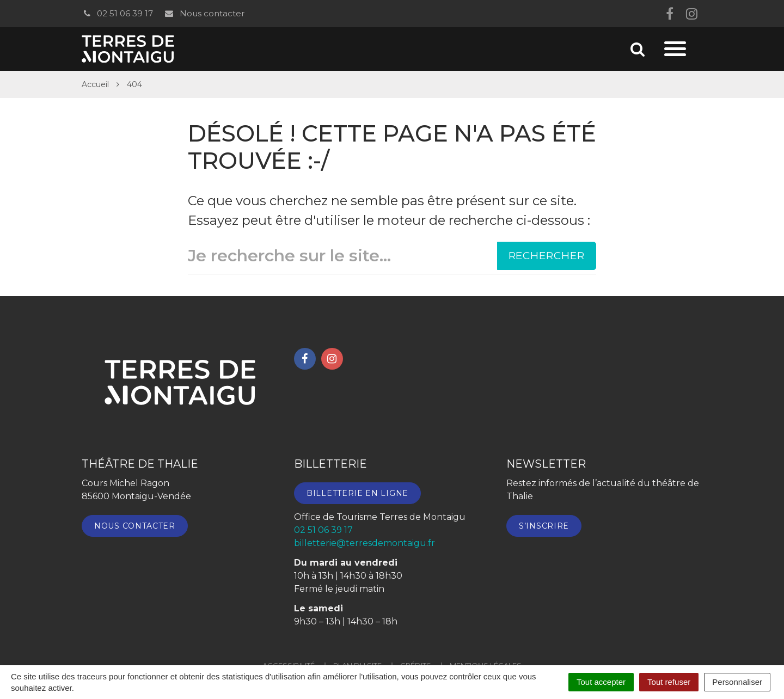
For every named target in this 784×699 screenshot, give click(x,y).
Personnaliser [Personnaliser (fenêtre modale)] (737, 682)
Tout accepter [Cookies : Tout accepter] (601, 682)
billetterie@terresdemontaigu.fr (365, 543)
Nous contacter (204, 13)
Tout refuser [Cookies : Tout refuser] (669, 682)
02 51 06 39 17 (117, 13)
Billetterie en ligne (357, 493)
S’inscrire (544, 526)
